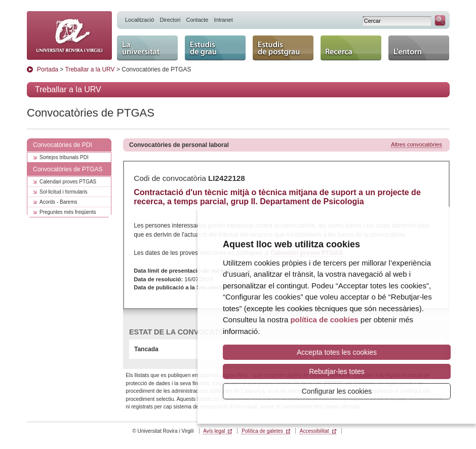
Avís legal (214, 431)
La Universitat (147, 48)
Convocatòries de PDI (63, 145)
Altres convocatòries (416, 144)
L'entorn (419, 48)
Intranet (223, 20)
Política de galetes (262, 431)
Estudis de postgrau (283, 48)
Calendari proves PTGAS (68, 182)
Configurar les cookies (337, 391)
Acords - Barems (58, 202)
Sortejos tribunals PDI (64, 157)
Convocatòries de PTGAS (68, 169)
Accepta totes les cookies (337, 352)
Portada (48, 69)
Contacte (197, 20)
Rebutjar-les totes (337, 371)
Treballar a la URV (90, 69)
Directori (170, 20)
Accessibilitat (314, 431)
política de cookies (324, 320)
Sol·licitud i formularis (63, 192)
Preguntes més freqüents (68, 212)
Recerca (351, 48)
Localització (140, 20)
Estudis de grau (215, 48)
